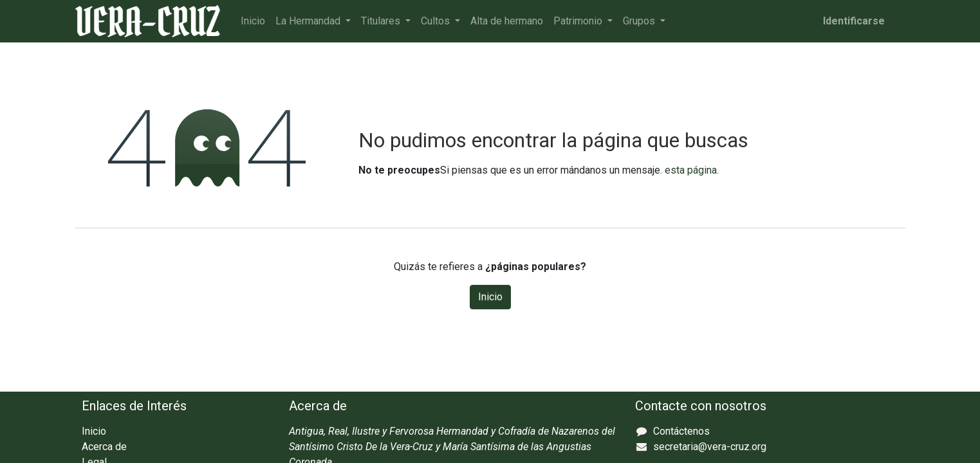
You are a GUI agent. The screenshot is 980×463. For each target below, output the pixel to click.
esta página (691, 170)
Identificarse (854, 21)
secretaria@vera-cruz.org (710, 447)
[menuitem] (253, 21)
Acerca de (104, 447)
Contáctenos (681, 431)
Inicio (490, 297)
